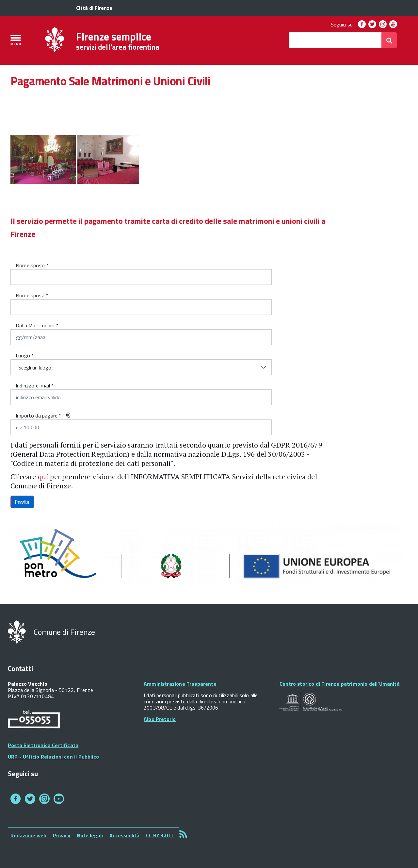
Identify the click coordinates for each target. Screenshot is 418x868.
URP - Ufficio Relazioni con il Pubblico (53, 757)
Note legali (90, 835)
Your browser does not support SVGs (311, 703)
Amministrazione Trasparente (180, 684)
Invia (22, 502)
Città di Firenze (94, 8)
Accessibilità (124, 835)
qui (43, 476)
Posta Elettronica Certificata (43, 745)
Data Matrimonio (37, 325)
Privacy (62, 835)
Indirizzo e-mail (35, 385)
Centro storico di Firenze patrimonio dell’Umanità (340, 684)
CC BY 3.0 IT (160, 835)
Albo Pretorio (160, 719)
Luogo (25, 355)
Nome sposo (32, 265)
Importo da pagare (38, 416)
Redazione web (28, 835)
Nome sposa (32, 295)
